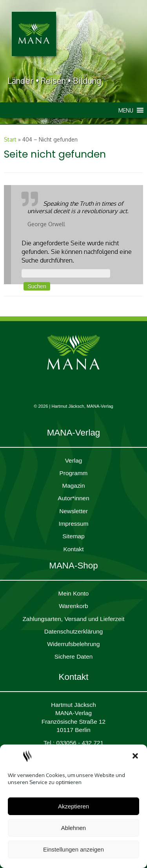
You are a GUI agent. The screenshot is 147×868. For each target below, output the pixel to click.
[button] (135, 756)
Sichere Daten (74, 656)
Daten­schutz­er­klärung (74, 631)
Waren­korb (73, 606)
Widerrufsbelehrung (73, 644)
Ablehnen (73, 828)
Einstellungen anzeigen (73, 849)
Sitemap (73, 536)
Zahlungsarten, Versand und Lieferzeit (73, 619)
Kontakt (73, 549)
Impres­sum (73, 524)
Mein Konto (74, 593)
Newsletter (73, 511)
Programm (74, 473)
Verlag (74, 460)
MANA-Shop (73, 566)
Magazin (73, 486)
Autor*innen (73, 498)
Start (10, 139)
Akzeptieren (73, 806)
